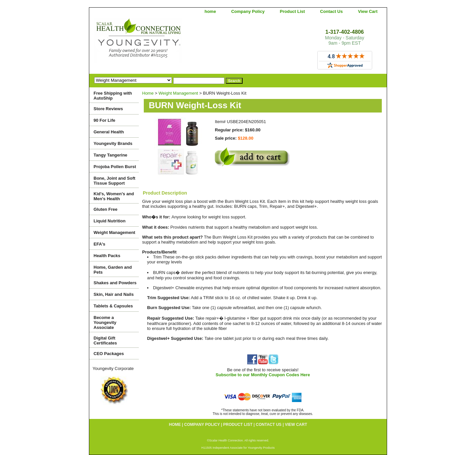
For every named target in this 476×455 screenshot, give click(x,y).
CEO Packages (109, 354)
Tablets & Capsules (113, 306)
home (210, 11)
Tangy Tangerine (110, 155)
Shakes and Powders (115, 283)
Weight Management (178, 93)
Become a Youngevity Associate (105, 322)
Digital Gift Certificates (105, 341)
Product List (293, 11)
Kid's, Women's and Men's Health (114, 196)
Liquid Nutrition (110, 221)
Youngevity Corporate (113, 368)
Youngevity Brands (113, 143)
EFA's (99, 244)
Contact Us (331, 11)
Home (148, 93)
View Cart (368, 11)
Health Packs (107, 256)
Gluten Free (105, 209)
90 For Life (104, 120)
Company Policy (248, 11)
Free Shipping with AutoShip (113, 96)
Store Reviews (108, 109)
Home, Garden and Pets (113, 270)
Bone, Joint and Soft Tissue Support (114, 181)
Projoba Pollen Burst (115, 167)
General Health (109, 132)
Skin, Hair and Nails (114, 294)
